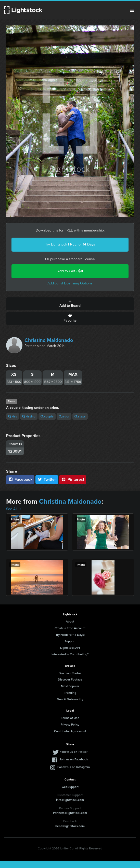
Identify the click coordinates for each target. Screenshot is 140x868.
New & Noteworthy (70, 699)
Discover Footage (70, 679)
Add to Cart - (70, 271)
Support (70, 641)
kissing (29, 416)
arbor (64, 416)
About (70, 621)
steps (80, 416)
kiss (13, 416)
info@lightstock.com (70, 800)
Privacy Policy (70, 724)
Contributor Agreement (70, 731)
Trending (70, 693)
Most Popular (70, 686)
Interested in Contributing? (70, 654)
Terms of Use (70, 718)
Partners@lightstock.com (70, 813)
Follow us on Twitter (74, 752)
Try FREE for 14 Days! (70, 635)
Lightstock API (70, 648)
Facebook (20, 479)
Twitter (47, 479)
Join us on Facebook (74, 759)
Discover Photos (70, 673)
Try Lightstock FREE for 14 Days (70, 244)
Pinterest (73, 479)
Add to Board (70, 304)
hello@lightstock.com (70, 826)
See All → (14, 509)
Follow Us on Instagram (74, 767)
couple (47, 416)
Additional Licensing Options (70, 283)
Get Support (70, 787)
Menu (132, 10)
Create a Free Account (70, 628)
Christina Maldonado (49, 340)
